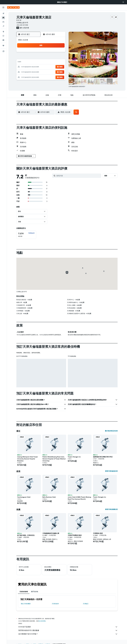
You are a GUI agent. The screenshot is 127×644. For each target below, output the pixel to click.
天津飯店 (86, 604)
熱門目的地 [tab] (35, 592)
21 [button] (56, 67)
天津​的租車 (55, 604)
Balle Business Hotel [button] (49, 497)
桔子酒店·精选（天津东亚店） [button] (26, 535)
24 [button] (36, 72)
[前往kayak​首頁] (13, 7)
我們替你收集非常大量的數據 (68, 630)
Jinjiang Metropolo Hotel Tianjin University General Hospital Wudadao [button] (27, 459)
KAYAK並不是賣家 (68, 627)
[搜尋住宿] (3, 18)
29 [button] (60, 72)
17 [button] (36, 67)
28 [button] (55, 72)
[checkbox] (26, 235)
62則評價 (26, 28)
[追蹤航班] (3, 36)
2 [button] (32, 57)
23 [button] (32, 72)
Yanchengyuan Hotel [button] (24, 497)
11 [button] (41, 62)
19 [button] (46, 67)
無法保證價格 (42, 621)
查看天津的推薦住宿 (111, 509)
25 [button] (41, 72)
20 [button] (51, 67)
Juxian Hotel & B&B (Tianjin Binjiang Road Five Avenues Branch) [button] (79, 498)
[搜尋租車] (3, 22)
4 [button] (41, 57)
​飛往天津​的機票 (26, 604)
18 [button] (41, 67)
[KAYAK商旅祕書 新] (3, 40)
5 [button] (46, 57)
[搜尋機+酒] (3, 26)
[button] (123, 2)
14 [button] (56, 62)
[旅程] (3, 46)
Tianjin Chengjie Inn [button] (74, 457)
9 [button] (32, 62)
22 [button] (60, 67)
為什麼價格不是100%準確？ (68, 634)
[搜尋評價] (78, 176)
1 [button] (60, 53)
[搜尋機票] (3, 13)
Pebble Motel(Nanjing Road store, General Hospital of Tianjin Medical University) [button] (54, 459)
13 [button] (51, 62)
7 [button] (55, 57)
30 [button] (32, 76)
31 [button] (36, 76)
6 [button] (51, 57)
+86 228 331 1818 (22, 25)
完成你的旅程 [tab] (24, 592)
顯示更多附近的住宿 (111, 431)
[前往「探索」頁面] (3, 32)
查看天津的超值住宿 (111, 471)
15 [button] (60, 62)
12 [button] (46, 62)
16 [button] (32, 67)
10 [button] (36, 62)
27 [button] (51, 72)
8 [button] (60, 57)
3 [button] (36, 57)
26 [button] (46, 72)
